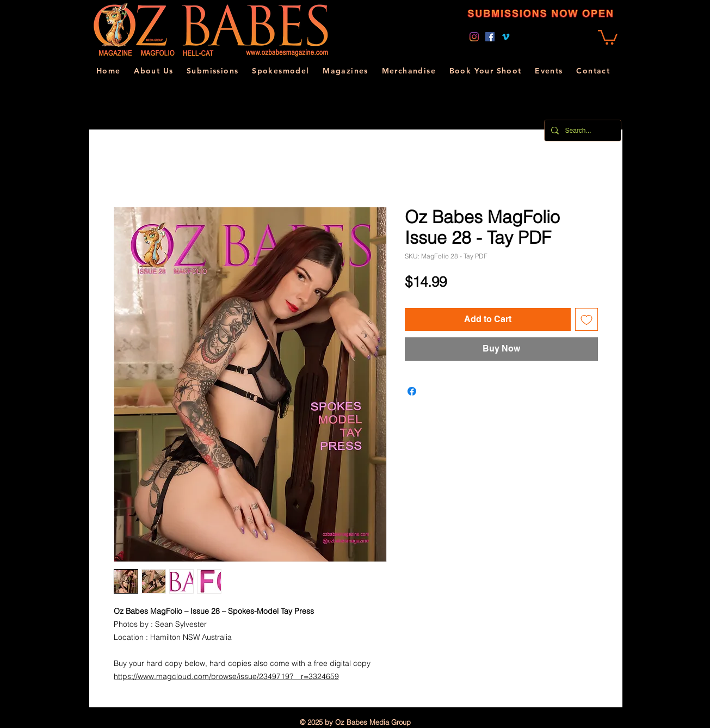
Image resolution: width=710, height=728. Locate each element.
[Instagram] (474, 37)
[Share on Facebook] (412, 391)
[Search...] (582, 131)
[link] (608, 36)
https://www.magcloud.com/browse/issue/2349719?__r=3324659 (226, 676)
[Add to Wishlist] (586, 319)
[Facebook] (490, 37)
